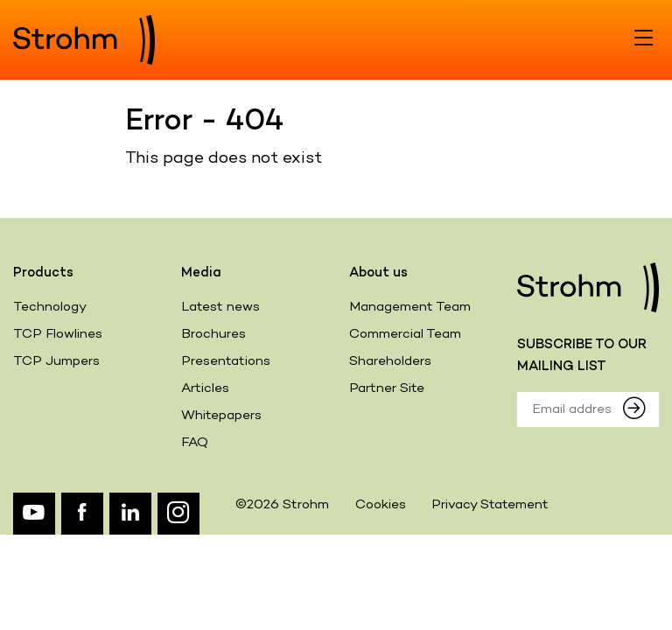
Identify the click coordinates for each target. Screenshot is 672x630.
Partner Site (387, 388)
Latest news (220, 307)
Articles (205, 388)
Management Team (410, 307)
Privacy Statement (490, 505)
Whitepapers (221, 416)
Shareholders (390, 361)
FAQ (195, 443)
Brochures (213, 334)
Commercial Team (405, 334)
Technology (50, 307)
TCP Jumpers (56, 361)
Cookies (381, 505)
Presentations (226, 361)
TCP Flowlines (58, 334)
